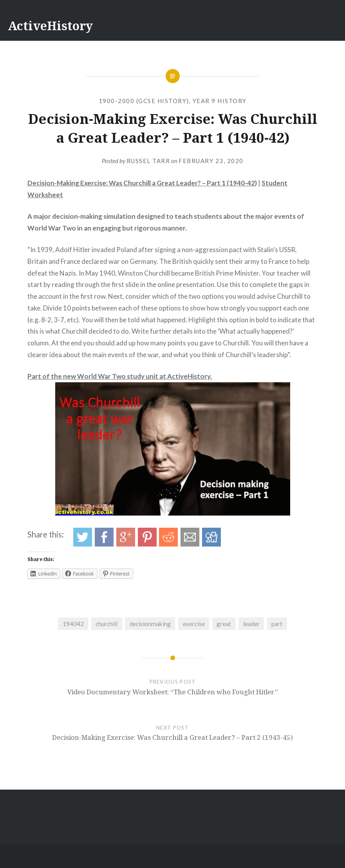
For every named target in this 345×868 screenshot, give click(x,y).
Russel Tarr (148, 161)
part (277, 624)
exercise (194, 624)
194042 (73, 624)
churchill (107, 624)
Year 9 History (220, 101)
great (224, 624)
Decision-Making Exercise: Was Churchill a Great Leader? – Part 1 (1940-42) (142, 183)
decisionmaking (150, 624)
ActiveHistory (50, 26)
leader (251, 624)
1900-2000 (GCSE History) (144, 101)
